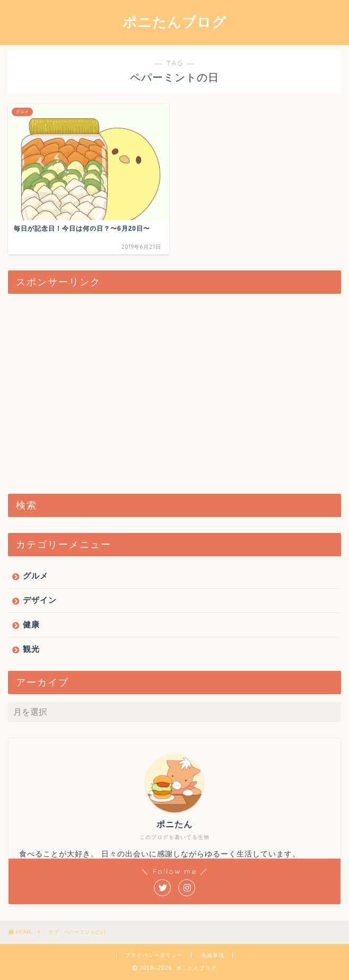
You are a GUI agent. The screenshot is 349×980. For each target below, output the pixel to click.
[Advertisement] (174, 395)
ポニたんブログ (174, 22)
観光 (31, 649)
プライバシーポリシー (154, 955)
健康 (31, 624)
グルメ (36, 576)
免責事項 (213, 955)
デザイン (40, 600)
